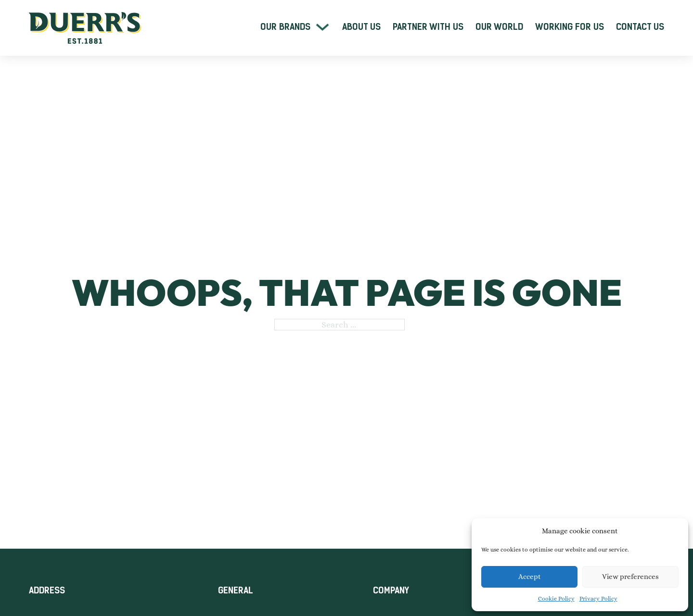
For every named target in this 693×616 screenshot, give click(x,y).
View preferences (630, 577)
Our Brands (285, 27)
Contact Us (640, 27)
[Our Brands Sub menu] (322, 27)
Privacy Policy (598, 599)
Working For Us (570, 27)
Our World (499, 27)
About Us (361, 27)
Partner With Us (428, 27)
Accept (530, 577)
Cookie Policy (556, 599)
